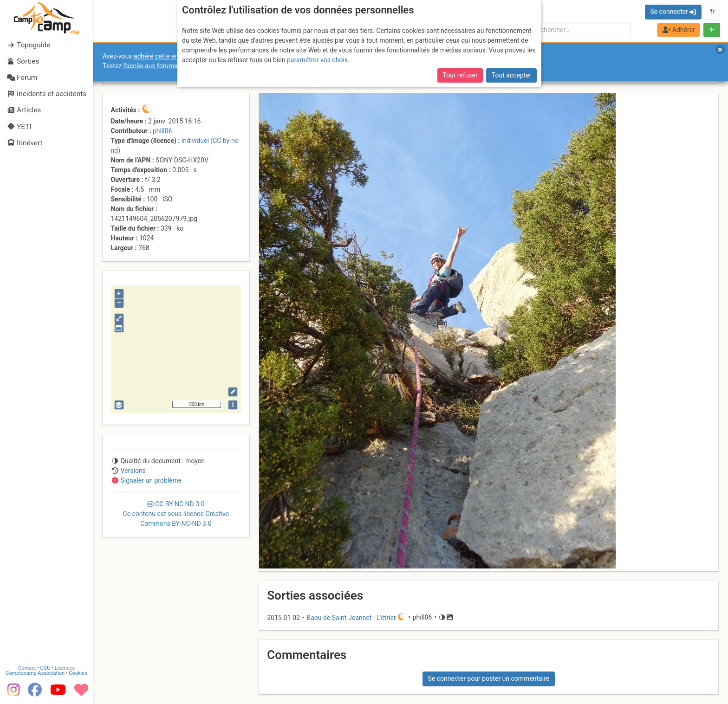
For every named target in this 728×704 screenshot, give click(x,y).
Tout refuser (460, 75)
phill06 (162, 131)
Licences (65, 668)
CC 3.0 (176, 514)
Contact (27, 668)
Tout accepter (512, 75)
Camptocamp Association (35, 673)
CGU (45, 668)
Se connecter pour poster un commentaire (489, 678)
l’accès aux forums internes (163, 66)
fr (712, 12)
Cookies (78, 673)
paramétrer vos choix (317, 60)
